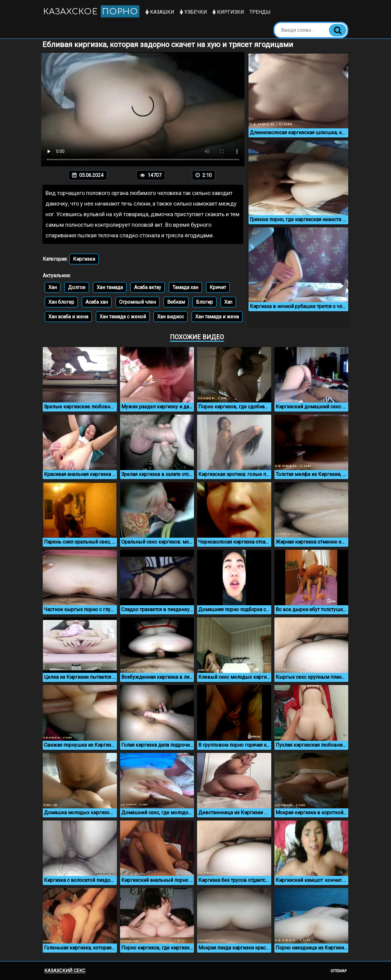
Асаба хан (97, 302)
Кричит (218, 287)
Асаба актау (148, 287)
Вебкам (176, 302)
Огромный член (138, 302)
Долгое (77, 287)
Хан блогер (61, 302)
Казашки (160, 12)
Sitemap (339, 971)
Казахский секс (65, 971)
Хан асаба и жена (68, 317)
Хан (53, 287)
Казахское (91, 11)
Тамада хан (185, 287)
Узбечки (194, 12)
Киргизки (229, 12)
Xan (228, 302)
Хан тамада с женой (123, 317)
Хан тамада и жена (217, 317)
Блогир (205, 302)
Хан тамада (110, 287)
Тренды (260, 12)
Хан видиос (171, 317)
